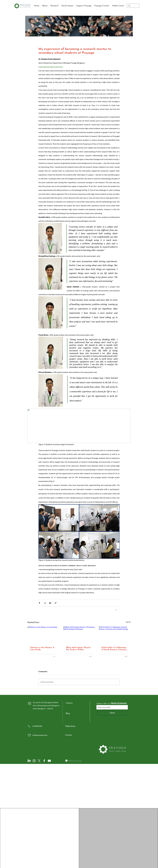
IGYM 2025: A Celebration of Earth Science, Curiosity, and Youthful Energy (114, 649)
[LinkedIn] (29, 761)
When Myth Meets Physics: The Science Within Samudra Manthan (78, 649)
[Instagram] (34, 761)
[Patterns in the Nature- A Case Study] (43, 635)
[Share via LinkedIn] (50, 603)
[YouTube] (49, 761)
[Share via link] (56, 603)
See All (128, 622)
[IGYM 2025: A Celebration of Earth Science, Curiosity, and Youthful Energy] (115, 635)
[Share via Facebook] (39, 603)
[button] (118, 6)
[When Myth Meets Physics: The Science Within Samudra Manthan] (79, 635)
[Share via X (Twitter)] (45, 603)
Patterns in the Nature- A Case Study (42, 649)
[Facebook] (44, 761)
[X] (39, 761)
